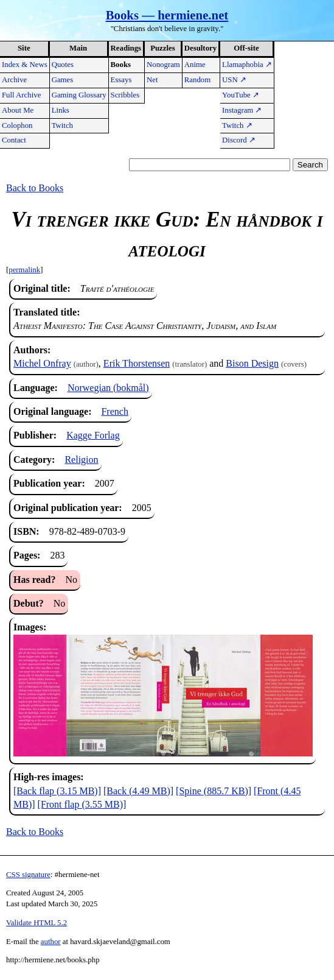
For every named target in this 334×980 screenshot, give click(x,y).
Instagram (242, 110)
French (114, 411)
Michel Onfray (42, 363)
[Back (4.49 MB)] (138, 791)
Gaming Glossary (79, 95)
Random (197, 80)
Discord (239, 140)
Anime (195, 65)
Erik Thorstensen (137, 363)
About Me (18, 110)
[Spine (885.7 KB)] (214, 791)
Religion (81, 460)
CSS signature (28, 875)
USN (234, 80)
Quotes (63, 65)
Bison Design (252, 363)
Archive (14, 80)
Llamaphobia (247, 65)
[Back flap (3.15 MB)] (57, 791)
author (51, 942)
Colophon (17, 125)
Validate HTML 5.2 (37, 923)
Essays (121, 80)
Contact (14, 140)
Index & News (25, 65)
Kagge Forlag (93, 435)
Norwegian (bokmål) (108, 388)
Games (63, 80)
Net (152, 80)
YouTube (241, 95)
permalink (24, 270)
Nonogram (163, 65)
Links (61, 110)
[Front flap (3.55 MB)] (82, 804)
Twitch (62, 125)
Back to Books (35, 188)
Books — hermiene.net (167, 15)
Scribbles (125, 95)
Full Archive (21, 95)
